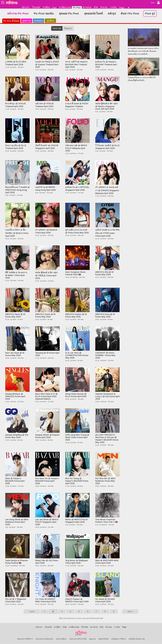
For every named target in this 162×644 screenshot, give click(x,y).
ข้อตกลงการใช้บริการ (25, 639)
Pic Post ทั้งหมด (11, 21)
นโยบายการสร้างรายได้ (78, 639)
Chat (54, 8)
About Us (92, 639)
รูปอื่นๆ (50, 21)
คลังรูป (112, 14)
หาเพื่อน (46, 7)
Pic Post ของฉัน (44, 14)
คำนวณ (104, 7)
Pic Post (77, 8)
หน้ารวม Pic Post (18, 14)
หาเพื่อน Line (65, 7)
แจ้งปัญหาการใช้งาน (119, 639)
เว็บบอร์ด (36, 7)
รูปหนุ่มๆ (38, 21)
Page (122, 8)
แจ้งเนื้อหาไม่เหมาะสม (137, 639)
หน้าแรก (26, 7)
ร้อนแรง (68, 28)
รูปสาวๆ (26, 21)
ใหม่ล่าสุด (57, 28)
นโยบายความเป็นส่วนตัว (44, 639)
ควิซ (96, 7)
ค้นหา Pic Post (130, 14)
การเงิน (113, 7)
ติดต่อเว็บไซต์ (103, 639)
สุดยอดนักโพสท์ (93, 14)
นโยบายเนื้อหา (61, 639)
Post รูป (150, 14)
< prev (32, 612)
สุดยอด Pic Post (69, 14)
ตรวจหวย (87, 7)
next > (130, 612)
